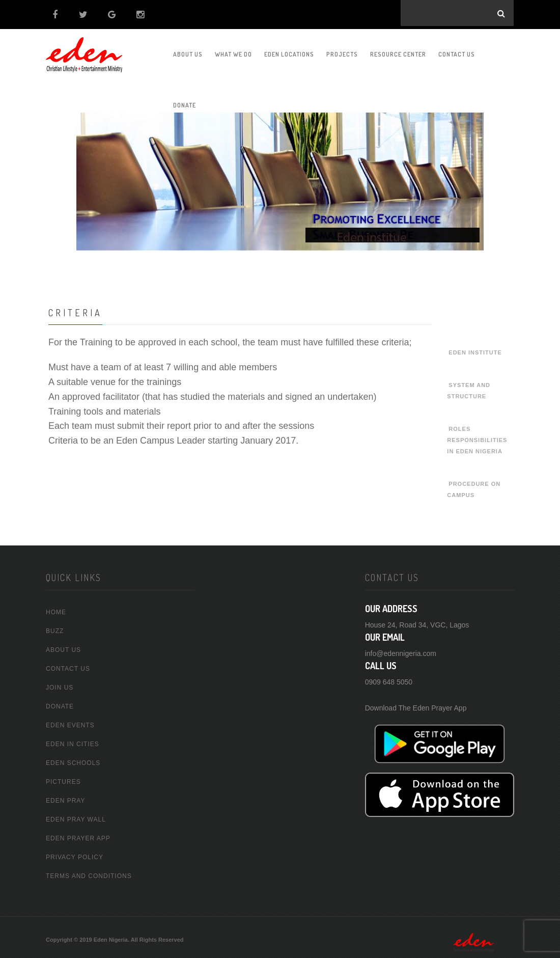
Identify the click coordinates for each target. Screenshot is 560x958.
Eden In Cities (73, 741)
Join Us (60, 685)
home (56, 609)
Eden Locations (289, 51)
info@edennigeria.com (401, 650)
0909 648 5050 (389, 678)
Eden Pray (65, 798)
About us (188, 51)
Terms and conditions (89, 873)
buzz (55, 628)
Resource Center (398, 51)
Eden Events (70, 722)
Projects (342, 51)
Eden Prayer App (78, 835)
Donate (60, 703)
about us (63, 647)
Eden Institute (475, 349)
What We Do (233, 51)
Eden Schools (73, 760)
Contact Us (457, 51)
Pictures (63, 779)
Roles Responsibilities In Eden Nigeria (477, 437)
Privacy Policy (75, 854)
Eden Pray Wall (76, 816)
